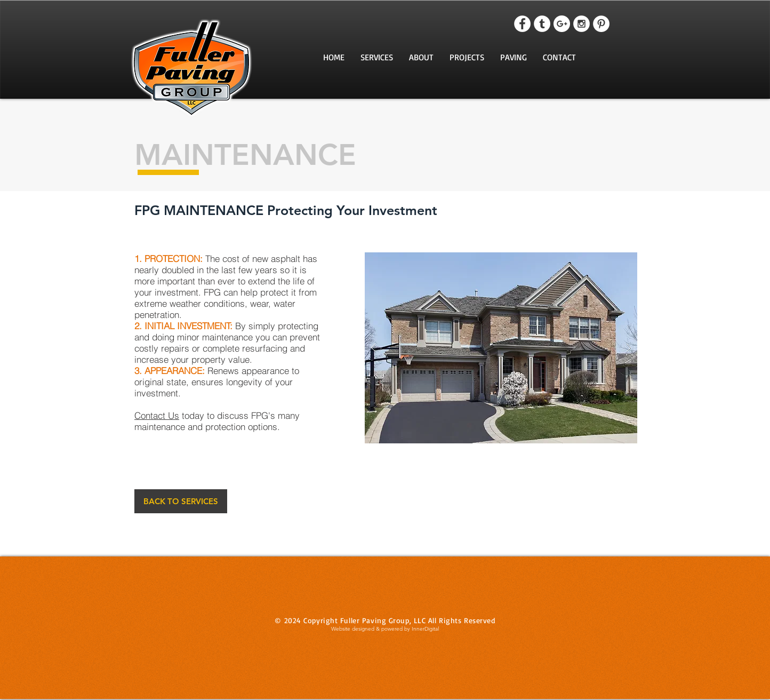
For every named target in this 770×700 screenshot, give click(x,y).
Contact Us (157, 415)
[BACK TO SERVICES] (181, 501)
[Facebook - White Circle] (522, 24)
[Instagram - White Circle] (581, 24)
